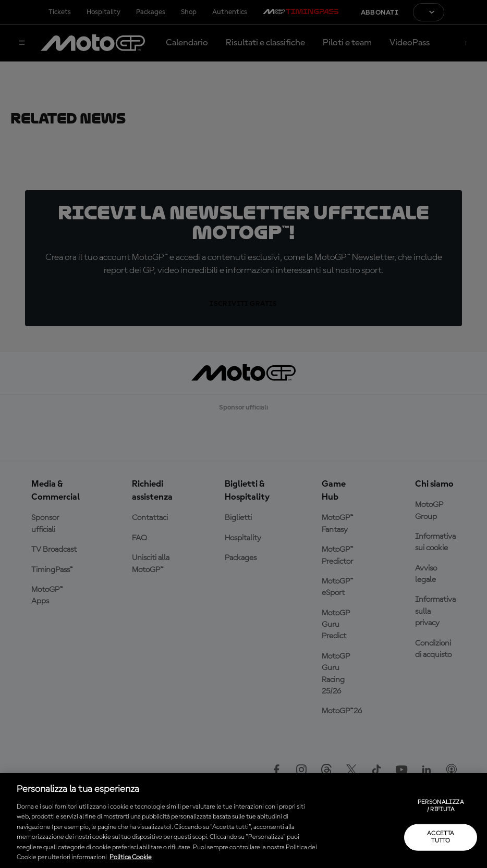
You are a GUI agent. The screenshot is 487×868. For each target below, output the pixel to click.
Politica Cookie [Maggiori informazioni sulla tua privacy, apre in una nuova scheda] (131, 857)
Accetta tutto (441, 837)
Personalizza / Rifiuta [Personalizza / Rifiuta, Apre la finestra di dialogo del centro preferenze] (441, 806)
